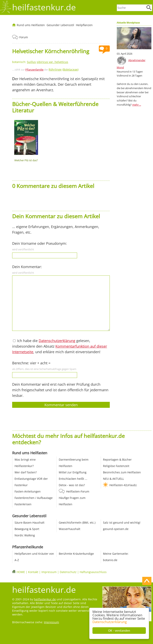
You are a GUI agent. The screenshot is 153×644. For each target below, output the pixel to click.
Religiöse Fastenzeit (116, 466)
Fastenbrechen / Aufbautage (34, 498)
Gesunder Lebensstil (60, 25)
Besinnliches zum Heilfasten (122, 472)
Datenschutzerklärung (110, 622)
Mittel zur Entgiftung (73, 472)
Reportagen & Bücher (117, 460)
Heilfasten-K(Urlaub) (123, 485)
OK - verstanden (119, 631)
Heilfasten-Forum (78, 491)
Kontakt (33, 572)
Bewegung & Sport (27, 529)
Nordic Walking (25, 535)
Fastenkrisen (23, 504)
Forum (24, 37)
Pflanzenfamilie (34, 70)
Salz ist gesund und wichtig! (122, 523)
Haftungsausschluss (93, 572)
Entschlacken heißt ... (73, 479)
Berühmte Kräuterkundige (76, 554)
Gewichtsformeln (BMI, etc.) (77, 523)
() (64, 69)
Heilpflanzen (84, 25)
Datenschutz (68, 572)
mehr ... (137, 105)
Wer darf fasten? (26, 472)
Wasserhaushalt (70, 529)
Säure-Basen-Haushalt (29, 523)
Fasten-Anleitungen (28, 491)
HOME (21, 572)
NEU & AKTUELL (113, 479)
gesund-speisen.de (116, 529)
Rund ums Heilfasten (31, 25)
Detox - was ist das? (72, 485)
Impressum (49, 572)
